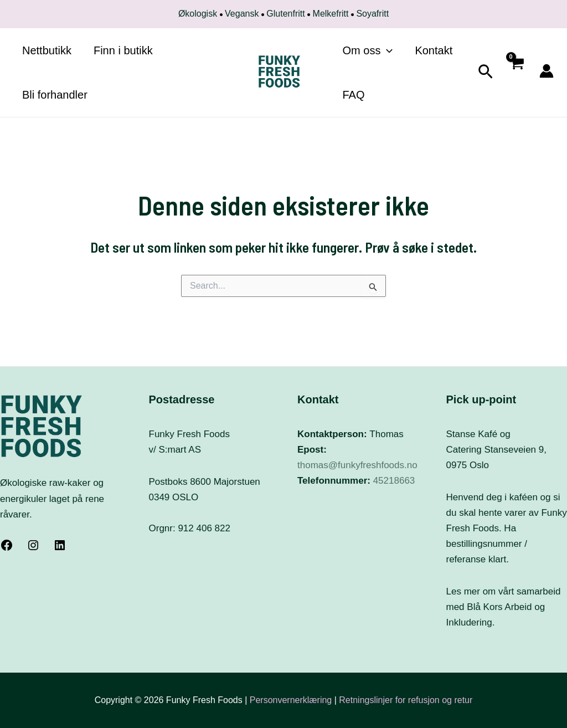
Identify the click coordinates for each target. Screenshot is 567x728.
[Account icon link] (547, 71)
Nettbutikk (47, 50)
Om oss (368, 50)
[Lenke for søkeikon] (486, 73)
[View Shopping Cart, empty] (516, 73)
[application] (386, 50)
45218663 (394, 481)
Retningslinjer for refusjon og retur (406, 700)
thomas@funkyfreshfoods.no (357, 465)
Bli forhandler (55, 95)
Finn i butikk (123, 50)
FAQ (354, 95)
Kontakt (434, 50)
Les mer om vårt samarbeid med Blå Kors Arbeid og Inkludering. (504, 607)
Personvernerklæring (292, 700)
